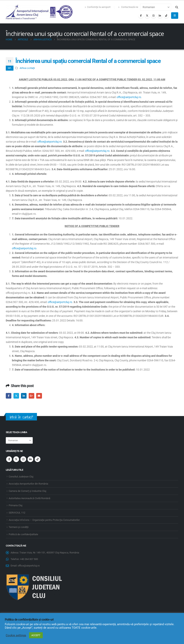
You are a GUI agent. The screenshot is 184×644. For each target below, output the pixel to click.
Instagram (23, 459)
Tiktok (38, 459)
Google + (31, 396)
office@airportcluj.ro (129, 97)
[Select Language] (156, 7)
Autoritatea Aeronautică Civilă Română (29, 498)
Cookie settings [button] (16, 635)
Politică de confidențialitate (23, 534)
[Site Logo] (39, 12)
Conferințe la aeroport (98, 7)
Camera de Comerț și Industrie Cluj (27, 491)
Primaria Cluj (15, 505)
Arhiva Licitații (27, 68)
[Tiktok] (166, 16)
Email (39, 396)
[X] (147, 16)
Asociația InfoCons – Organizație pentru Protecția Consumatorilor (44, 520)
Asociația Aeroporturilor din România (28, 484)
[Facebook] (141, 16)
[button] (177, 7)
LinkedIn (24, 396)
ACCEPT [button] (36, 635)
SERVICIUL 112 (17, 513)
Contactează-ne (128, 7)
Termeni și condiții (19, 527)
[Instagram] (154, 16)
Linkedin (30, 459)
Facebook (9, 396)
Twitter (16, 396)
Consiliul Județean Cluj (21, 477)
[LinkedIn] (160, 16)
